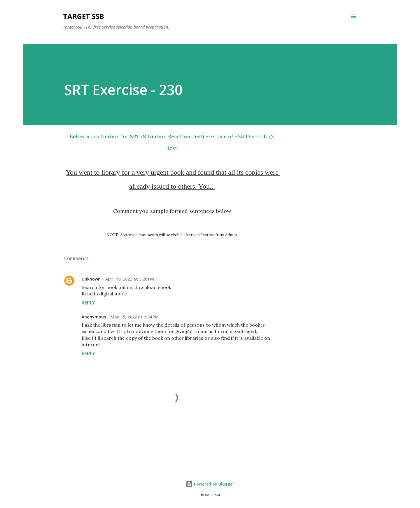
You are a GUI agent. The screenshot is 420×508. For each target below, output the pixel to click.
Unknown (91, 279)
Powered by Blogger (210, 484)
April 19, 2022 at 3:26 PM (130, 279)
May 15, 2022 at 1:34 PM (135, 317)
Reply (88, 303)
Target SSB (84, 16)
